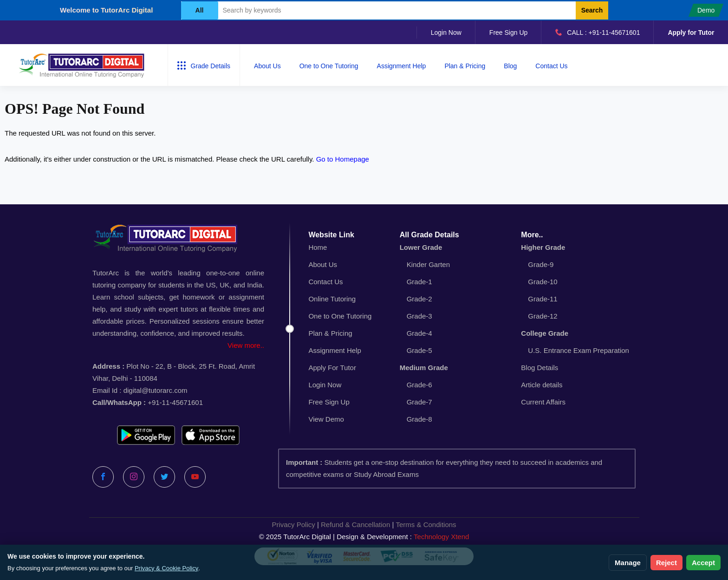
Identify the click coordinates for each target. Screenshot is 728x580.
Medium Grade (424, 368)
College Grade (545, 333)
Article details (542, 385)
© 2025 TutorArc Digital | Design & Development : (364, 537)
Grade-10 (543, 282)
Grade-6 (419, 385)
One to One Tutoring (329, 66)
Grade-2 (419, 299)
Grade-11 (543, 299)
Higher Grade (543, 247)
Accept (703, 563)
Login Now (446, 33)
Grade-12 (543, 316)
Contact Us (551, 66)
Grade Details (204, 65)
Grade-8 (419, 419)
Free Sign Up (508, 33)
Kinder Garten (428, 264)
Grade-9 (541, 264)
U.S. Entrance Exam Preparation (578, 350)
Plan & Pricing (465, 66)
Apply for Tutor (691, 33)
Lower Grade (421, 247)
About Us (267, 66)
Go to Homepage (343, 159)
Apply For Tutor (332, 368)
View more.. (246, 345)
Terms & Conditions (426, 525)
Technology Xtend (441, 537)
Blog (510, 66)
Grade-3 (419, 316)
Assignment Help (402, 66)
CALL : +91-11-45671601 (598, 32)
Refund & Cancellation (355, 525)
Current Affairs (543, 402)
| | (364, 525)
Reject (666, 563)
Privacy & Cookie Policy (166, 568)
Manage (628, 563)
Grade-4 (419, 333)
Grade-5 (419, 350)
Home (318, 247)
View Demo (326, 419)
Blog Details (539, 368)
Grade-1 (419, 282)
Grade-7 (419, 402)
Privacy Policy (293, 525)
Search (592, 10)
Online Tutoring (332, 299)
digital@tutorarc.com (156, 390)
